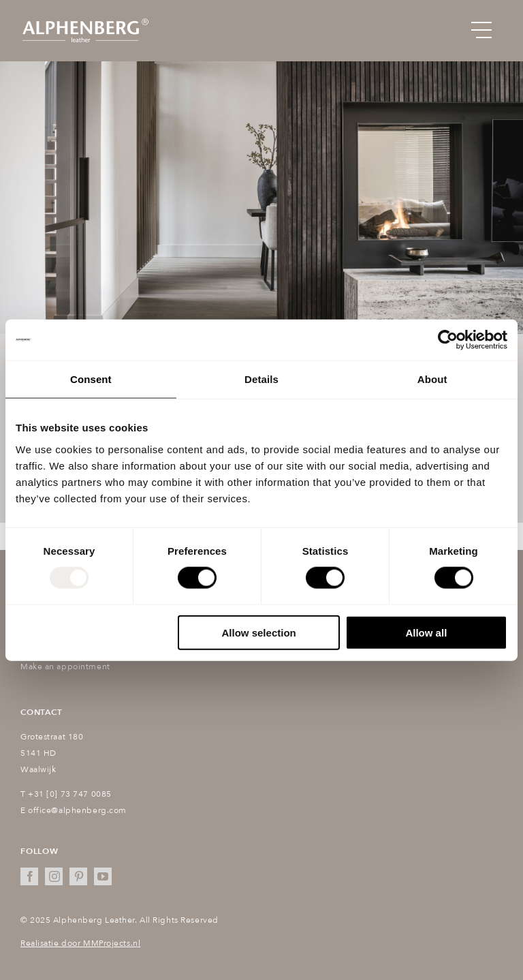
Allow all (426, 632)
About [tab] (432, 379)
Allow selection (259, 632)
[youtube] (103, 876)
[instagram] (54, 876)
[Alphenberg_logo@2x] (85, 21)
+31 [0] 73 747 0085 (70, 794)
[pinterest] (78, 876)
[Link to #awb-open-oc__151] (481, 31)
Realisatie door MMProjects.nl (80, 943)
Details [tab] (261, 379)
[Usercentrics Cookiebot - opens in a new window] (448, 340)
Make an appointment (65, 667)
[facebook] (29, 876)
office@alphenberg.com (77, 810)
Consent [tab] (91, 379)
